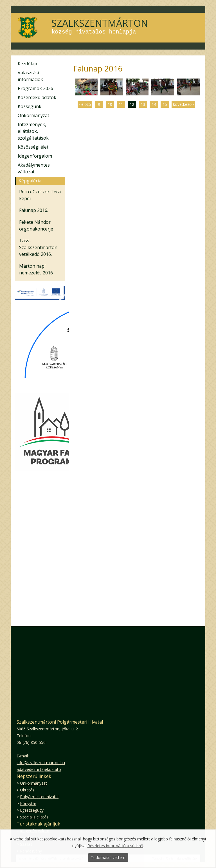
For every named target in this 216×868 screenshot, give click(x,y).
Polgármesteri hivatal (39, 797)
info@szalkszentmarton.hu (41, 763)
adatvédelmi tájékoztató (39, 769)
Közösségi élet (33, 147)
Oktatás (27, 790)
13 (143, 104)
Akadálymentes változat (34, 168)
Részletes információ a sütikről (115, 846)
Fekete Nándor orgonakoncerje (36, 225)
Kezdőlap (27, 64)
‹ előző (85, 104)
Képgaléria (30, 181)
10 (110, 104)
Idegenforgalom (35, 156)
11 (121, 104)
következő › (183, 104)
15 (165, 104)
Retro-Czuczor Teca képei (40, 195)
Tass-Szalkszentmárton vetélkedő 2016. (38, 247)
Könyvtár (28, 803)
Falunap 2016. (34, 210)
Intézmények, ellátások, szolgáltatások (33, 131)
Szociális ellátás (34, 817)
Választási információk (30, 76)
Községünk (30, 106)
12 (132, 104)
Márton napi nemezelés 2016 (36, 269)
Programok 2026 (35, 88)
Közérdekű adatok (37, 97)
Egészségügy (32, 810)
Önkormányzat (33, 115)
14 (154, 104)
